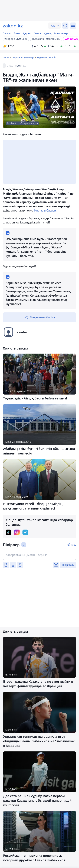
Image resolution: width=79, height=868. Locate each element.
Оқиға (37, 33)
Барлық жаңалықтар (23, 57)
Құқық (48, 33)
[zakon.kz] (13, 26)
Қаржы (27, 33)
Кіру (74, 545)
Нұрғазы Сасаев (45, 210)
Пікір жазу (68, 565)
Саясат (7, 33)
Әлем (17, 33)
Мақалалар (61, 33)
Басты (6, 57)
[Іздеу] (65, 26)
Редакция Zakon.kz (47, 57)
